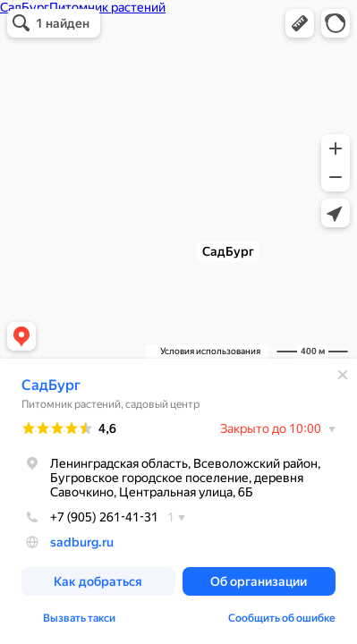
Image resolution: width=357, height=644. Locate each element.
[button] (300, 23)
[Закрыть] (343, 375)
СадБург (51, 385)
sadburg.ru (82, 542)
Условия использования (210, 351)
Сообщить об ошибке (282, 618)
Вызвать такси (79, 618)
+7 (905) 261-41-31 (90, 517)
